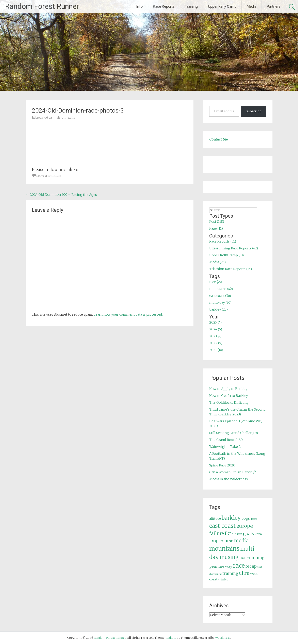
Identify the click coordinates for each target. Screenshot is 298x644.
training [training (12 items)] (230, 573)
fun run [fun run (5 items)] (237, 534)
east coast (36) (220, 296)
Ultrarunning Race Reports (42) (234, 248)
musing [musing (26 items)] (229, 557)
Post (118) (217, 221)
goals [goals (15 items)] (248, 534)
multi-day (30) (220, 302)
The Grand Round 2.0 (226, 440)
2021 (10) (216, 350)
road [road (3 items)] (260, 567)
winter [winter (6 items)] (223, 579)
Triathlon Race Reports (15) (231, 269)
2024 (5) (216, 329)
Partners (274, 6)
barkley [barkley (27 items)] (231, 518)
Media (252, 6)
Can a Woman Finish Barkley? (233, 472)
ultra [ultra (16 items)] (244, 573)
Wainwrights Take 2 (225, 447)
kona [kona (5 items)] (258, 534)
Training (191, 6)
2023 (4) (215, 336)
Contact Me (218, 139)
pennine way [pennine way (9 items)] (221, 566)
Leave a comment (49, 176)
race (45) (216, 282)
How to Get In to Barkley (229, 396)
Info (139, 6)
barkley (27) (218, 309)
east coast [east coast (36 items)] (222, 526)
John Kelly (68, 118)
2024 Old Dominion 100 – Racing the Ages (61, 195)
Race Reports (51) (223, 241)
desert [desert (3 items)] (254, 519)
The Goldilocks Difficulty (229, 402)
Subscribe (254, 111)
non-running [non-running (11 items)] (252, 558)
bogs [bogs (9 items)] (246, 518)
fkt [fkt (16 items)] (228, 534)
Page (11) (216, 228)
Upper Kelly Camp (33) (226, 255)
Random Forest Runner (42, 6)
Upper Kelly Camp (222, 6)
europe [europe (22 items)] (245, 526)
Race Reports (164, 6)
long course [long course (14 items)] (221, 541)
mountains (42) (221, 289)
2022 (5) (216, 343)
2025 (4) (215, 322)
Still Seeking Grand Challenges (234, 433)
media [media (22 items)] (241, 541)
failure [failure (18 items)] (217, 533)
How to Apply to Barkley (228, 389)
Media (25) (217, 262)
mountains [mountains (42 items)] (224, 549)
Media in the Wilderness (229, 479)
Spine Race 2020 (222, 465)
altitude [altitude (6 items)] (215, 519)
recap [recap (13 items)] (251, 566)
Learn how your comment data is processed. (128, 314)
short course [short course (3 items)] (215, 574)
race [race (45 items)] (239, 566)
